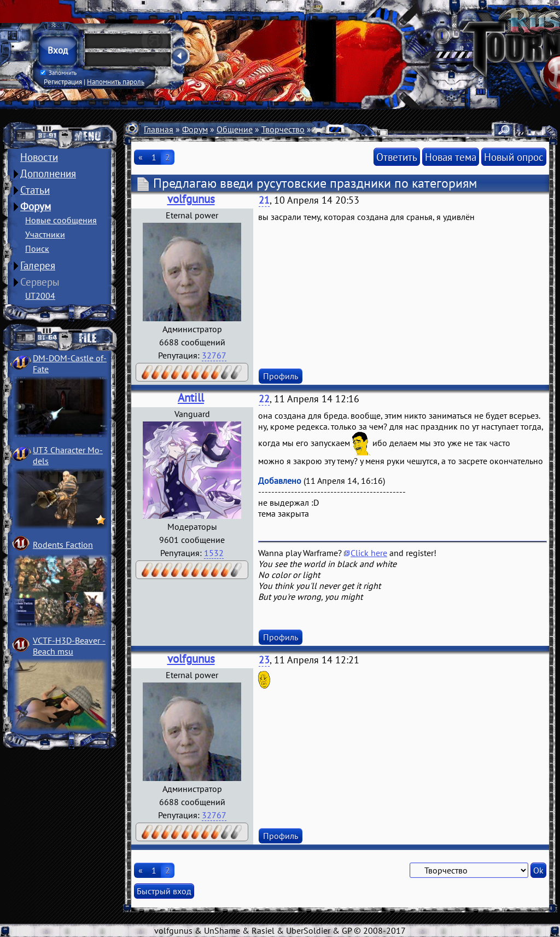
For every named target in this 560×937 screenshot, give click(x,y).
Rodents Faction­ (63, 545)
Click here (369, 553)
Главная (159, 129)
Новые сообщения (61, 220)
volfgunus (191, 199)
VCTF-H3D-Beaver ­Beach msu (69, 646)
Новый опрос (514, 157)
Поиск (37, 248)
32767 (214, 355)
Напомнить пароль (116, 82)
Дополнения (48, 173)
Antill (191, 398)
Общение (235, 129)
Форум (36, 206)
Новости (39, 157)
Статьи (35, 190)
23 (264, 660)
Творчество (283, 129)
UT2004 (40, 296)
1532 (214, 553)
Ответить (397, 157)
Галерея (38, 265)
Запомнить (59, 73)
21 (264, 200)
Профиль (281, 376)
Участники (45, 234)
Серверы (40, 282)
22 (264, 399)
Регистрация (63, 82)
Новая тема (451, 157)
